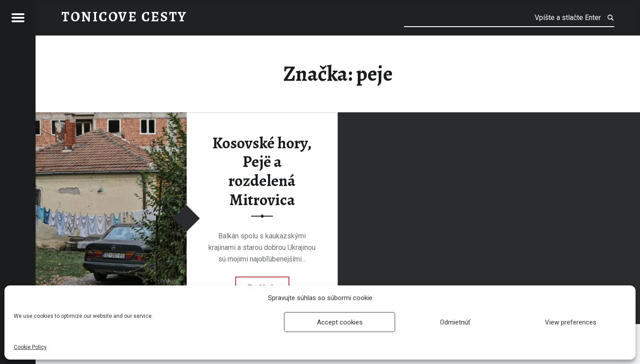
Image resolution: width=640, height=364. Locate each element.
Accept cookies (340, 322)
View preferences (571, 322)
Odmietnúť (455, 322)
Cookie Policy (30, 347)
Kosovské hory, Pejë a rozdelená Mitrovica (262, 171)
